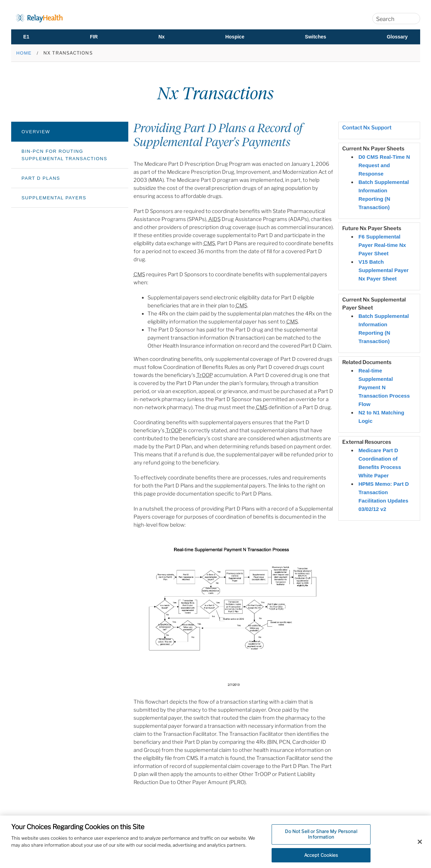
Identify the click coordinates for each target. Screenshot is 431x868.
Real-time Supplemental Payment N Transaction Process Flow (384, 387)
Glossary (397, 37)
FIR (94, 37)
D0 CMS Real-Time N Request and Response (384, 165)
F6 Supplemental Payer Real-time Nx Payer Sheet (382, 245)
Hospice (235, 37)
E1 (26, 37)
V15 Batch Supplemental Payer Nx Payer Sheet (384, 270)
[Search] (411, 19)
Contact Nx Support (367, 128)
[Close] (420, 845)
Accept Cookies (321, 859)
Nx (161, 37)
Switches (315, 37)
